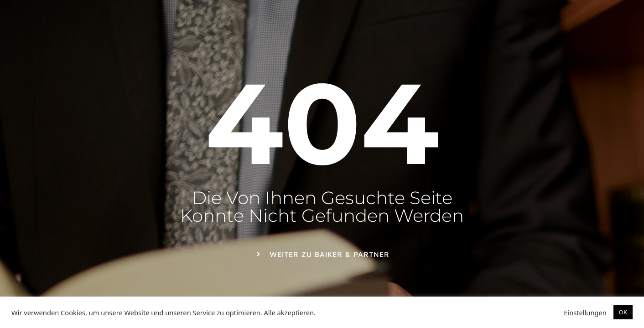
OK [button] (623, 312)
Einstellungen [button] (585, 313)
